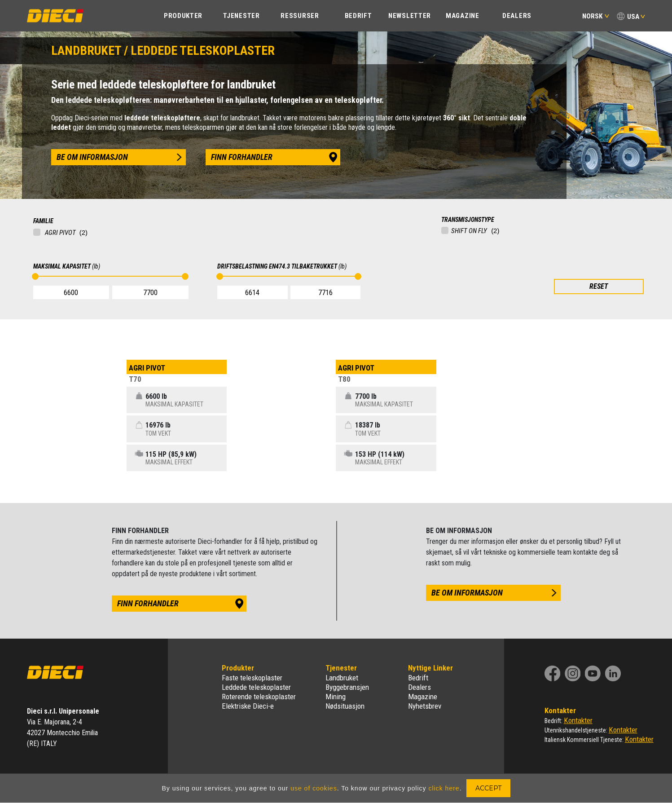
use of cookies (314, 788)
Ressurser (300, 16)
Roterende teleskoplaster (259, 697)
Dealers (517, 16)
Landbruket (342, 678)
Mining (336, 697)
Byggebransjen (347, 687)
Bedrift (418, 678)
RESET (599, 286)
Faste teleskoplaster (252, 678)
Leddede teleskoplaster (256, 687)
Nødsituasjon (345, 706)
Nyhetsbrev (425, 706)
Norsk (596, 16)
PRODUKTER (183, 16)
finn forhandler (242, 157)
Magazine (463, 16)
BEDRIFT (358, 16)
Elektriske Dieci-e (248, 706)
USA (633, 17)
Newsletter (410, 16)
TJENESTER (241, 16)
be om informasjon (92, 157)
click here (444, 788)
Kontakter (578, 720)
